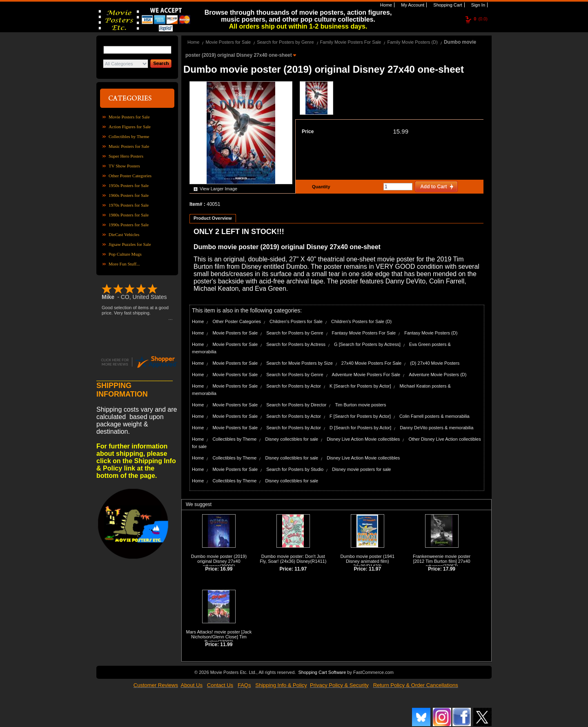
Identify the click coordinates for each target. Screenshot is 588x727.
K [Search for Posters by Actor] (360, 386)
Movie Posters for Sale (129, 117)
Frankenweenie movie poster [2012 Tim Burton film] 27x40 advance (442, 561)
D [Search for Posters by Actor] (360, 428)
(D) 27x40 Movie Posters (435, 363)
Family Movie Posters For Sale (351, 42)
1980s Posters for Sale (129, 215)
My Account (412, 5)
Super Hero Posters (126, 156)
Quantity (320, 187)
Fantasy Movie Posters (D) (431, 333)
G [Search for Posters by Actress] (367, 344)
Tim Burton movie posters (361, 405)
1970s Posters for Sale (129, 205)
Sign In (478, 5)
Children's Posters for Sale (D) (361, 321)
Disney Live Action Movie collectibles (363, 439)
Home (385, 5)
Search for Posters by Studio (295, 469)
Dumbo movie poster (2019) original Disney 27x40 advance (219, 561)
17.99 (449, 569)
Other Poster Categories (130, 176)
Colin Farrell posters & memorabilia (434, 416)
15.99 (401, 131)
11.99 (226, 644)
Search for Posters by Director (296, 405)
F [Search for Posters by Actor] (360, 416)
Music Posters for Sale (129, 146)
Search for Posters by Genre (285, 42)
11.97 (301, 569)
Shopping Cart (447, 5)
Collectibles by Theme (129, 136)
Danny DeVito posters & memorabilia (437, 428)
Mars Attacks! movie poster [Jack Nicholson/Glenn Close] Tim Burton (219, 637)
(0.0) (481, 19)
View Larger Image (218, 189)
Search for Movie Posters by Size (300, 363)
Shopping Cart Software (322, 672)
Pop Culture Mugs (125, 254)
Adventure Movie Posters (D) (438, 375)
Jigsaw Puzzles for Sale (130, 244)
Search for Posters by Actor (294, 386)
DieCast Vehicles (124, 234)
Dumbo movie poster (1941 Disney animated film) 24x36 (367, 561)
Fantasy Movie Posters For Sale (364, 333)
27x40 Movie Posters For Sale (371, 363)
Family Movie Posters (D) (412, 42)
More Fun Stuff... (124, 264)
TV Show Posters (124, 166)
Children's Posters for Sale (296, 321)
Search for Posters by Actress (296, 344)
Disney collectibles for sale (292, 439)
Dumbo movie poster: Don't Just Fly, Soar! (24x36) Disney (292, 559)
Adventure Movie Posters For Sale (366, 375)
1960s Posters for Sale (129, 195)
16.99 (226, 569)
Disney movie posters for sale (361, 469)
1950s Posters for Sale (129, 185)
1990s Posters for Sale (129, 225)
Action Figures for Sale (130, 127)
